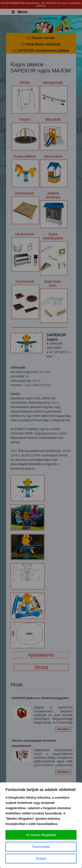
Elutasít (41, 859)
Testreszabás (41, 847)
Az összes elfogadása (41, 835)
